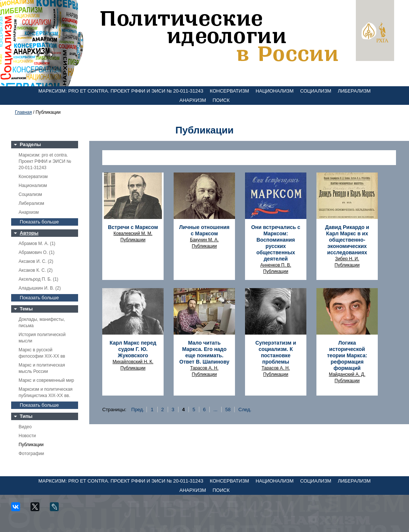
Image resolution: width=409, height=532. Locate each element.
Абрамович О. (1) (36, 252)
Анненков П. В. (276, 265)
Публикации (31, 445)
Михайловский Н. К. (133, 362)
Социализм (316, 91)
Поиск (221, 100)
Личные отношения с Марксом (204, 230)
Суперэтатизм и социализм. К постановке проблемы (276, 352)
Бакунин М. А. (204, 240)
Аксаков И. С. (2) (36, 261)
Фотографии (31, 454)
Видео (25, 427)
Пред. (138, 410)
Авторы (29, 233)
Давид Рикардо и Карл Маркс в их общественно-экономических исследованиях (347, 240)
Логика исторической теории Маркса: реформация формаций (347, 355)
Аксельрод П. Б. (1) (38, 279)
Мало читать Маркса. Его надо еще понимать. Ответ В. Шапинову (204, 352)
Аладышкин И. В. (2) (40, 288)
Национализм (274, 91)
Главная (23, 112)
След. (245, 410)
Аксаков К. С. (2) (36, 270)
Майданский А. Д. (347, 374)
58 (228, 410)
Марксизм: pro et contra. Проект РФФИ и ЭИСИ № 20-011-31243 (121, 91)
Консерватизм (229, 91)
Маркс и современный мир (46, 380)
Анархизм (193, 100)
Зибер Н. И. (347, 259)
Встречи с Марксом (133, 227)
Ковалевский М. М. (133, 233)
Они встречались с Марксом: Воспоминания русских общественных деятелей (276, 243)
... (215, 410)
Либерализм (354, 91)
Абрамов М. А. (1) (37, 244)
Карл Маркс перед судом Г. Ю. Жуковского (133, 349)
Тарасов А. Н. (204, 368)
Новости (27, 436)
